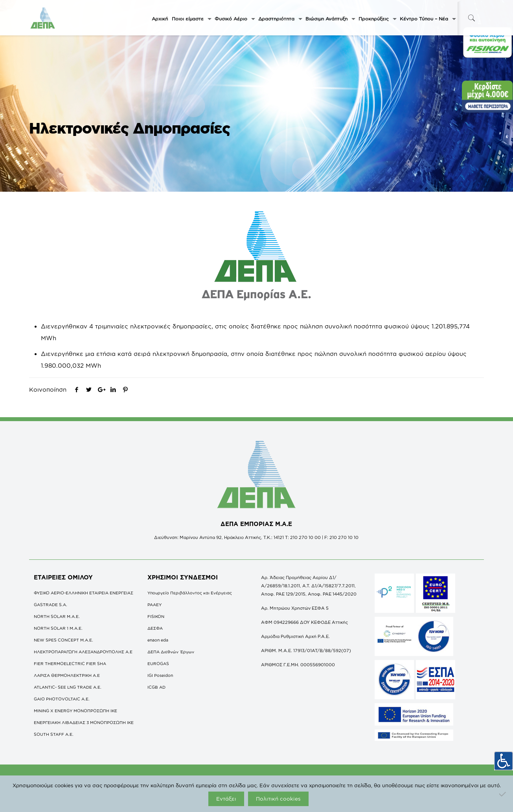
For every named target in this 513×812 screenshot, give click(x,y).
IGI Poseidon (160, 675)
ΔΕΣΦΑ (155, 628)
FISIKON (156, 616)
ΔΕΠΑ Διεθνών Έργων (171, 652)
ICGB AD (156, 687)
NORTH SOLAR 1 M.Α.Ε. (58, 628)
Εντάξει (226, 799)
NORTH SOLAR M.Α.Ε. (57, 616)
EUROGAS (158, 664)
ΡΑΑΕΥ (154, 605)
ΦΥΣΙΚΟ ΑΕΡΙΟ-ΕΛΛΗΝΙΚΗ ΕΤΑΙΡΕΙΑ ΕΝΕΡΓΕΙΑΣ (84, 593)
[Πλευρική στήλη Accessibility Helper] (504, 757)
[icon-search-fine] (472, 18)
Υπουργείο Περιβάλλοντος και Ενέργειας (190, 593)
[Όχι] (503, 794)
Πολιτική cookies (278, 799)
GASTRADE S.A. (51, 605)
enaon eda (158, 640)
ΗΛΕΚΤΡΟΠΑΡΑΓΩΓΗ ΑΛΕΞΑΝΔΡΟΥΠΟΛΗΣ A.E (83, 652)
